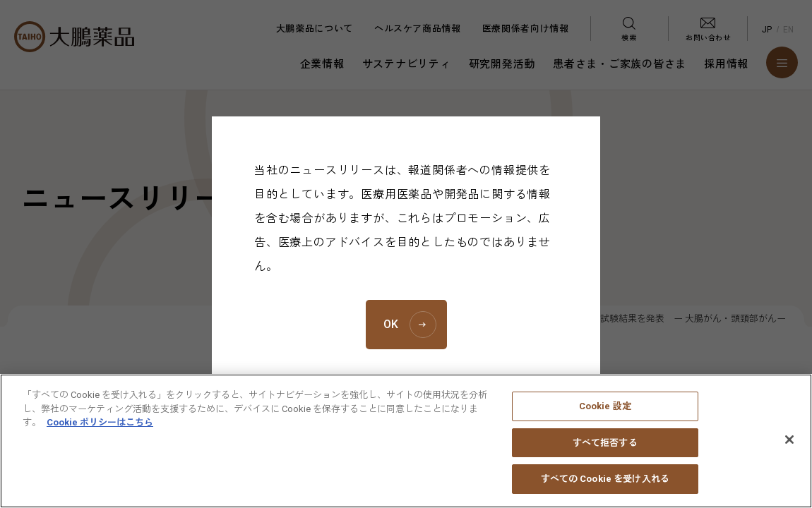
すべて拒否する (605, 450)
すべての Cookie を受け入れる (605, 487)
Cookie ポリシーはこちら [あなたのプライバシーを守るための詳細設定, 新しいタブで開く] (100, 431)
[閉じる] (789, 448)
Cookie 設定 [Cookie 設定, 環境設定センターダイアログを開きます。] (605, 415)
